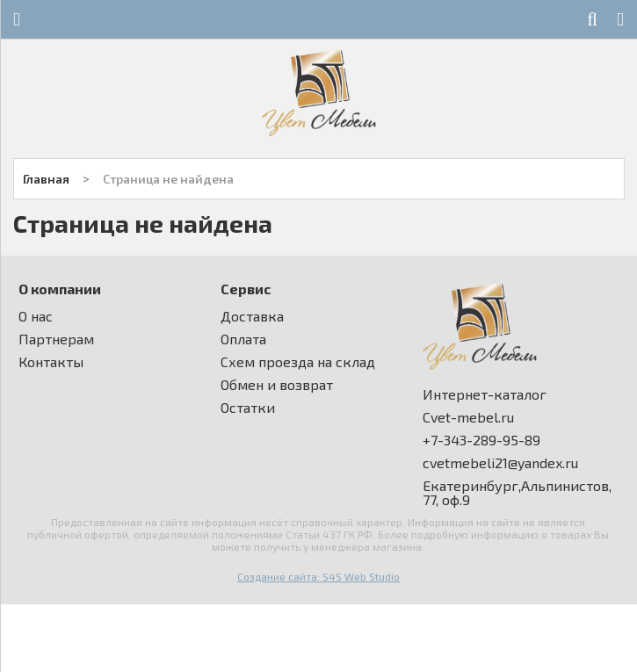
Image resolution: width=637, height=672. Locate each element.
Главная (46, 179)
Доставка (252, 316)
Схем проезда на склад (298, 362)
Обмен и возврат (277, 385)
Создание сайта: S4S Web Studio (318, 576)
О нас (36, 316)
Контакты (51, 362)
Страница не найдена (168, 179)
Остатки (248, 408)
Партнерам (56, 339)
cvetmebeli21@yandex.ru (500, 463)
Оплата (243, 339)
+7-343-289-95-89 (481, 440)
